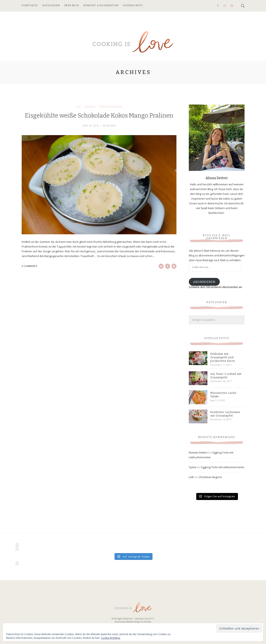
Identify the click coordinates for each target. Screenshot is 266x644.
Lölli (191, 477)
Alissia (111, 126)
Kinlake (148, 622)
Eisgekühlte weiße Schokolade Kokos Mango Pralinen (99, 116)
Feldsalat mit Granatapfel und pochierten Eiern (223, 357)
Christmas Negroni (210, 477)
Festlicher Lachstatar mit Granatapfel (225, 414)
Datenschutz (133, 6)
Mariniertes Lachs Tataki (223, 395)
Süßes (90, 107)
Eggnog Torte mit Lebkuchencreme (223, 467)
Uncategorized (111, 107)
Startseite (30, 6)
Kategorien (51, 6)
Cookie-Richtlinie (111, 638)
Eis (79, 107)
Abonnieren (204, 282)
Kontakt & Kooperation (101, 6)
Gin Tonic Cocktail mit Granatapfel (226, 376)
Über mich (72, 6)
